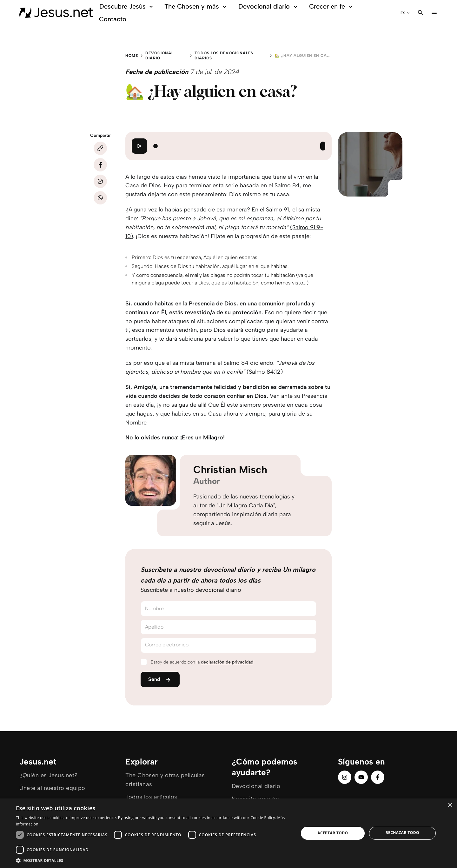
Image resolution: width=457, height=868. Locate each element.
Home (132, 56)
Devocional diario (269, 7)
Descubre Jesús (127, 7)
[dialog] (228, 833)
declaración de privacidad (227, 662)
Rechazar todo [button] (402, 833)
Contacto (113, 19)
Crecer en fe (332, 7)
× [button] (450, 805)
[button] (153, 860)
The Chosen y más (196, 7)
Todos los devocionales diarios (224, 56)
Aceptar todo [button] (333, 833)
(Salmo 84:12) (265, 372)
